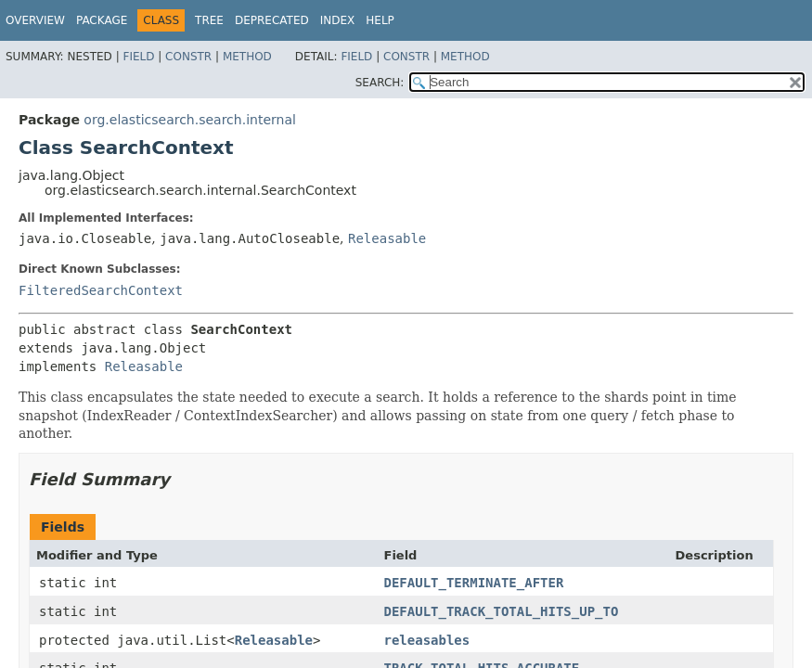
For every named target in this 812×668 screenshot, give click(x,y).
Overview (35, 20)
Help (380, 20)
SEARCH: (380, 83)
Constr (188, 57)
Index (338, 20)
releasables (427, 640)
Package (102, 20)
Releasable (387, 238)
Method (247, 57)
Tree (209, 20)
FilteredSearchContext (101, 290)
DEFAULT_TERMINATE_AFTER (474, 583)
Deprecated (272, 20)
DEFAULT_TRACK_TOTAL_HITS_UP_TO (502, 611)
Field (138, 57)
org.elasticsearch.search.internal (190, 120)
